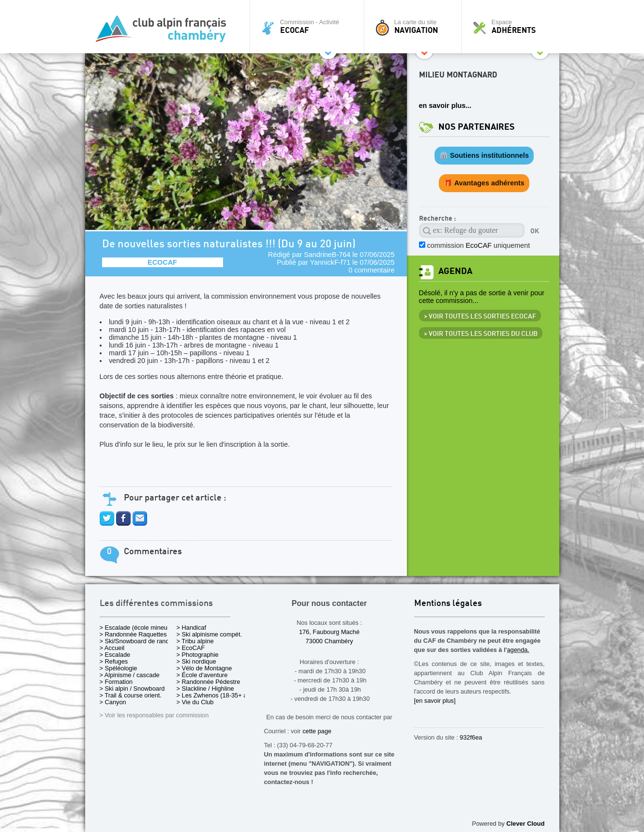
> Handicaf (192, 628)
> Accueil (112, 648)
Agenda (455, 271)
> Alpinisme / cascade (130, 675)
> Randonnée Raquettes (133, 634)
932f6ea (471, 737)
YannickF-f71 (330, 262)
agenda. (518, 650)
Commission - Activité (309, 27)
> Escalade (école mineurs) (137, 628)
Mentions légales (448, 604)
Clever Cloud (526, 824)
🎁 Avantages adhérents (484, 183)
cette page (317, 731)
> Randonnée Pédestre (209, 682)
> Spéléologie (119, 668)
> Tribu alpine (195, 641)
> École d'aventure (202, 675)
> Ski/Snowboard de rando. (137, 641)
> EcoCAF (191, 648)
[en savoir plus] (435, 701)
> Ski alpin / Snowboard (132, 688)
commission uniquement (479, 245)
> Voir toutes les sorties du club (481, 334)
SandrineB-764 (327, 255)
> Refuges (114, 661)
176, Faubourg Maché (329, 632)
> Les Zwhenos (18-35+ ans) (216, 695)
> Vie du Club (195, 702)
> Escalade (115, 655)
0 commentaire (371, 270)
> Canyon (113, 702)
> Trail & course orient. (131, 695)
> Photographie (198, 655)
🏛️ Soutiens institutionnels (484, 155)
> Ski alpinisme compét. (210, 634)
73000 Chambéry (329, 641)
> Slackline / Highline (205, 688)
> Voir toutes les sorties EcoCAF (480, 317)
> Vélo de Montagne (204, 668)
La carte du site (415, 27)
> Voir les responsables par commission (154, 715)
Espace (513, 27)
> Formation (116, 682)
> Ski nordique (196, 661)
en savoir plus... (445, 106)
